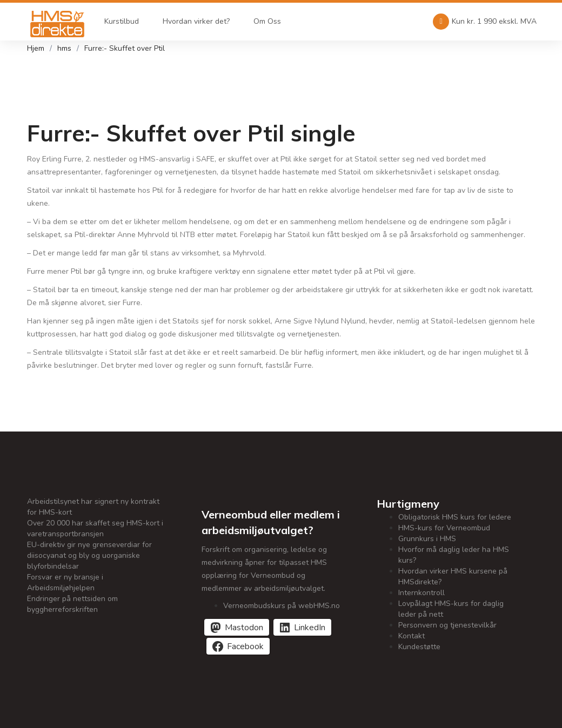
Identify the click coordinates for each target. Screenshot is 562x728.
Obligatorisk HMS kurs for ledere (455, 517)
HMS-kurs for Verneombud (444, 528)
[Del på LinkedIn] (302, 627)
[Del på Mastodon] (237, 627)
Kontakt (412, 636)
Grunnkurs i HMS (427, 539)
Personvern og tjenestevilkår (447, 625)
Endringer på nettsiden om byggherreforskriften (72, 604)
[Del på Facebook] (238, 646)
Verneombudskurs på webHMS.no (282, 606)
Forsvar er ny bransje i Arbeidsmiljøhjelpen (65, 582)
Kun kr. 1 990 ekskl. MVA (485, 22)
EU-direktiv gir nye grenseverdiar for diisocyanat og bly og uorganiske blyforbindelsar (89, 555)
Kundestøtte (419, 647)
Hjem (36, 48)
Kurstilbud (118, 21)
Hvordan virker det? (193, 21)
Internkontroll (421, 593)
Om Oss (264, 21)
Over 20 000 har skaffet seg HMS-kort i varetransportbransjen (95, 528)
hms (64, 48)
